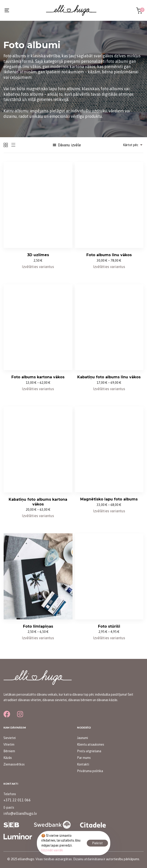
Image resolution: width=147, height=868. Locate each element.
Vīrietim (9, 744)
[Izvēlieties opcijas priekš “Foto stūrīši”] (109, 638)
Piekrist (97, 843)
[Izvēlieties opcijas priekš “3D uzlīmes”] (38, 267)
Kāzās (8, 758)
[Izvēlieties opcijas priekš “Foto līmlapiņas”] (38, 638)
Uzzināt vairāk (52, 850)
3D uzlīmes (38, 255)
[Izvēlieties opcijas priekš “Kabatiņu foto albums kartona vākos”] (38, 516)
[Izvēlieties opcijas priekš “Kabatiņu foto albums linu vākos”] (109, 389)
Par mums (84, 758)
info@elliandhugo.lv (20, 813)
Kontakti (83, 764)
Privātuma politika (90, 771)
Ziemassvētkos (14, 764)
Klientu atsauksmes (91, 744)
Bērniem (9, 751)
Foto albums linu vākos (109, 255)
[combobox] (131, 145)
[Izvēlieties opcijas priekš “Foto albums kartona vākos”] (38, 389)
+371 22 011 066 (17, 800)
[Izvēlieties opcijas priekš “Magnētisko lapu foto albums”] (109, 511)
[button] (67, 145)
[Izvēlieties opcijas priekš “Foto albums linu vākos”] (109, 267)
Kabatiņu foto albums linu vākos (109, 377)
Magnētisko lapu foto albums (109, 499)
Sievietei (10, 738)
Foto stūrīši (109, 626)
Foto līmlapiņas (38, 626)
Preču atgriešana (89, 751)
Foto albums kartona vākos (38, 377)
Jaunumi (83, 738)
